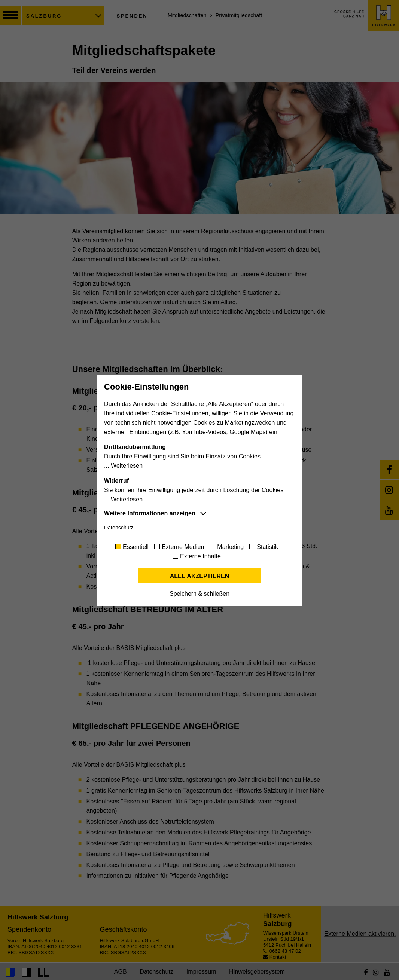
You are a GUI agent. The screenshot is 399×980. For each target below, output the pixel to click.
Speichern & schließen (199, 594)
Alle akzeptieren (200, 576)
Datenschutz (119, 528)
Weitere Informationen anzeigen (150, 513)
